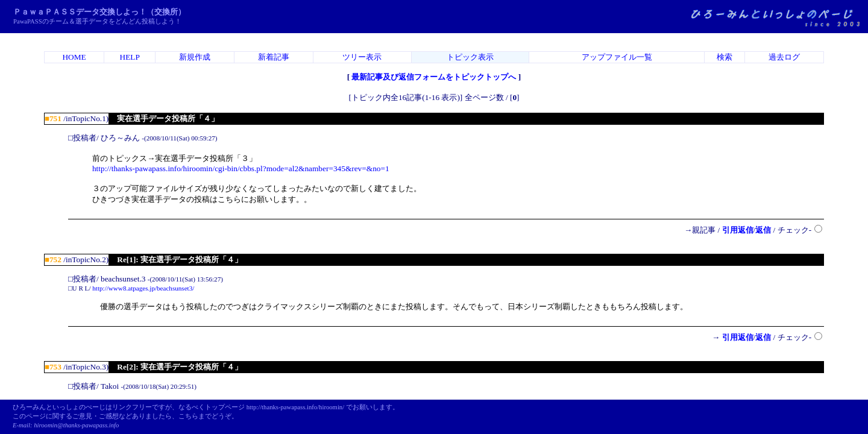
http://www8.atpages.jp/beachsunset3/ (143, 288)
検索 (725, 57)
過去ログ (784, 57)
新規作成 (195, 57)
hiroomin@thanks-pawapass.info (76, 425)
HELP (130, 57)
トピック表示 (470, 57)
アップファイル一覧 (617, 57)
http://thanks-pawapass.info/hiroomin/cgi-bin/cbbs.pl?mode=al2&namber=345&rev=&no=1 (241, 168)
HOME (74, 57)
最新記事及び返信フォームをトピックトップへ (434, 77)
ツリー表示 (362, 57)
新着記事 (274, 57)
